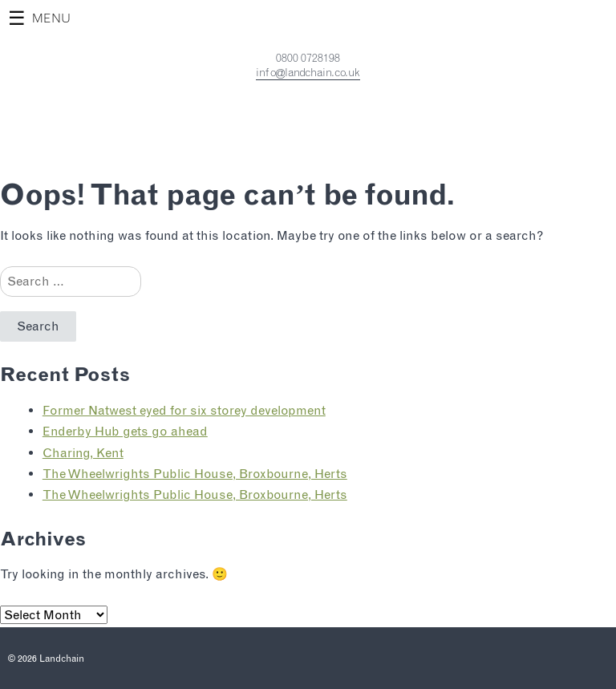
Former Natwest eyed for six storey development (184, 410)
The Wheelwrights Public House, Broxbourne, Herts (195, 474)
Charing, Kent (83, 453)
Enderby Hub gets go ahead (125, 431)
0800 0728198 (308, 58)
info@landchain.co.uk (308, 72)
